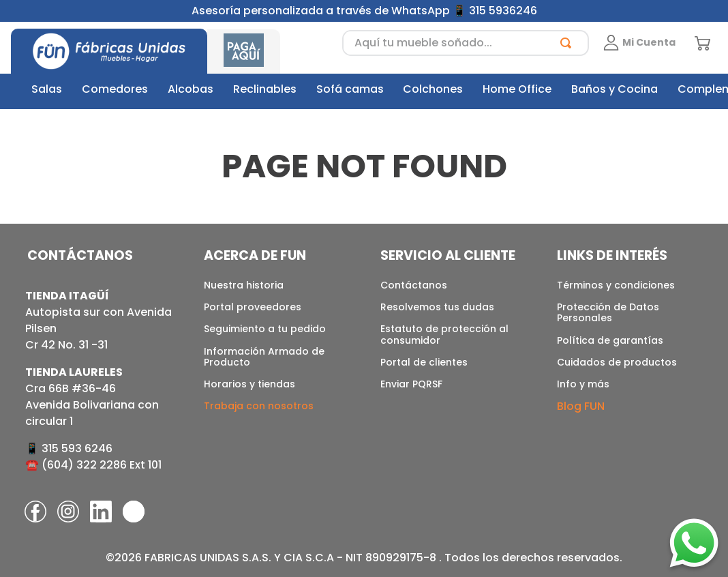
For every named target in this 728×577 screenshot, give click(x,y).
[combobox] (466, 43)
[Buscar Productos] (568, 43)
